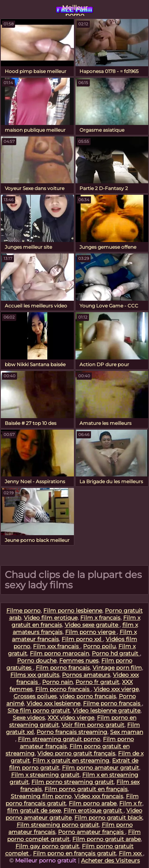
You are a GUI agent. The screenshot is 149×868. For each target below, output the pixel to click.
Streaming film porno (41, 796)
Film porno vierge (91, 632)
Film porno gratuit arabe (106, 839)
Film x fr (131, 803)
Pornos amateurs (86, 675)
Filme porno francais (112, 703)
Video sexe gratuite (92, 625)
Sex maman (127, 732)
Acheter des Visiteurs (110, 860)
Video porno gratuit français (76, 753)
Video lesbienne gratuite (106, 711)
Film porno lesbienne (73, 611)
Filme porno (23, 611)
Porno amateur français (92, 832)
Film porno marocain (59, 653)
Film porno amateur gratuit (101, 768)
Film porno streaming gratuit (73, 782)
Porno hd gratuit (116, 653)
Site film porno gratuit (39, 711)
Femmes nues (79, 661)
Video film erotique (51, 618)
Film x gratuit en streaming (71, 760)
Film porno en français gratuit (74, 853)
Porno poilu (99, 646)
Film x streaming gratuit (45, 775)
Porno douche (37, 661)
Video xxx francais (99, 796)
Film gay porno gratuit (47, 846)
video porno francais (88, 696)
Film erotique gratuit (94, 810)
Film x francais (100, 618)
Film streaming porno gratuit (58, 825)
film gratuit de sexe (34, 810)
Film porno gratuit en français (86, 789)
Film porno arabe (93, 803)
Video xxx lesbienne (53, 703)
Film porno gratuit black (108, 818)
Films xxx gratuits (35, 675)
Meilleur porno (75, 10)
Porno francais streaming (72, 732)
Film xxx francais (57, 646)
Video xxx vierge (116, 689)
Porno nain (57, 682)
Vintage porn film (117, 668)
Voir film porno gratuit (93, 725)
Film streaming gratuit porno (59, 739)
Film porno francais (63, 668)
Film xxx (131, 853)
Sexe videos (29, 718)
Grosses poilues (35, 696)
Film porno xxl (82, 639)
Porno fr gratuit (97, 682)
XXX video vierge (71, 718)
